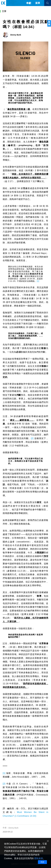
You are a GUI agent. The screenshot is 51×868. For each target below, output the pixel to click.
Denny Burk (13, 828)
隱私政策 (39, 858)
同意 (42, 862)
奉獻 (29, 3)
